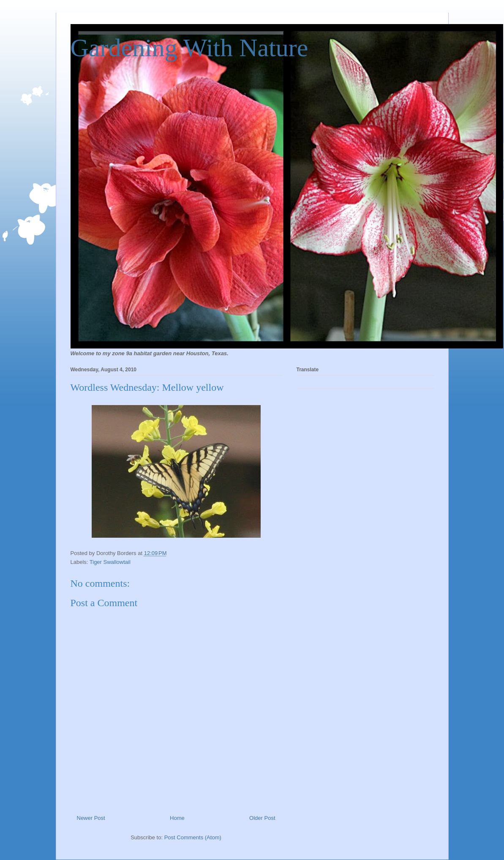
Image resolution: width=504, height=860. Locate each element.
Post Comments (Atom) (193, 837)
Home (177, 818)
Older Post (262, 818)
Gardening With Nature (189, 48)
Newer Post (91, 818)
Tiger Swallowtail (110, 562)
